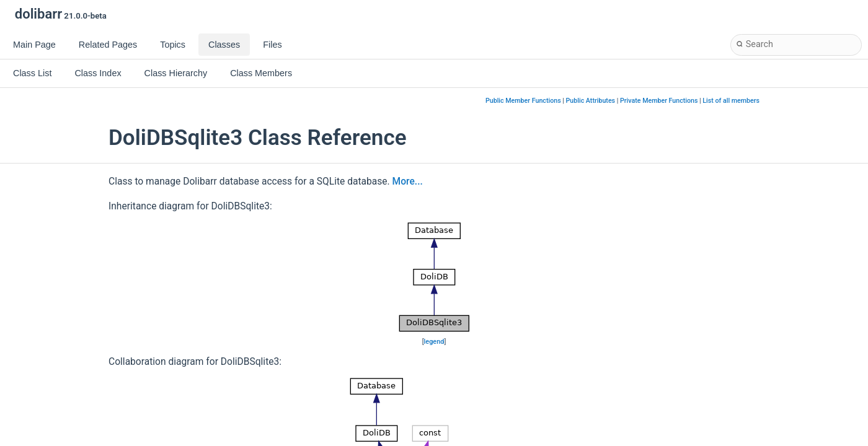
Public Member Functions (523, 101)
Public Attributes (591, 101)
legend (434, 342)
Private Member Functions (659, 101)
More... (408, 181)
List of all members (731, 101)
